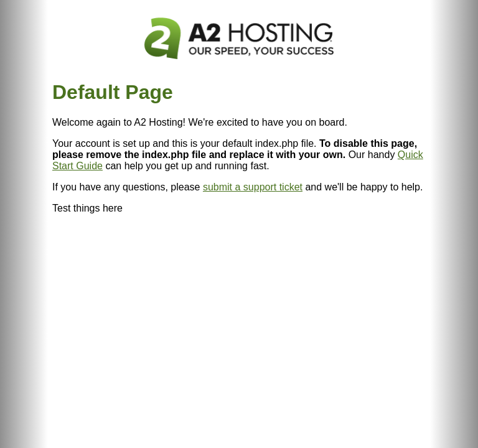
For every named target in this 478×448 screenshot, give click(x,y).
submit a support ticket (253, 187)
